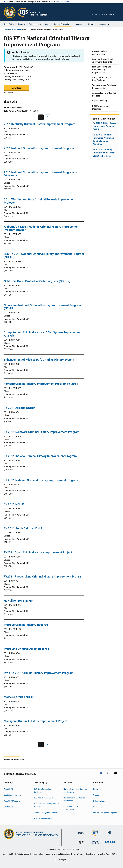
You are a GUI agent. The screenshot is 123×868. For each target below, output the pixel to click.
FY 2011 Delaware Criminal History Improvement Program (42, 432)
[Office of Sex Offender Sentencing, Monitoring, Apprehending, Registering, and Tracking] (110, 844)
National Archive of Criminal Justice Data (75, 790)
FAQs (95, 789)
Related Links (99, 801)
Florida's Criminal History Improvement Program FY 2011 (41, 384)
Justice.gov (62, 860)
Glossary (97, 795)
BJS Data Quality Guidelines (46, 798)
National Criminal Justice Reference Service (74, 799)
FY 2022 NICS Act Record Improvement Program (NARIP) (105, 126)
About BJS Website (12, 801)
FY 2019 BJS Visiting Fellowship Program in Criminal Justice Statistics (103, 139)
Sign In (112, 14)
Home (6, 29)
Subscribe (103, 14)
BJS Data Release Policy (44, 818)
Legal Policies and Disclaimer (58, 854)
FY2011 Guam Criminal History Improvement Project (38, 552)
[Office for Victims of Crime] (95, 844)
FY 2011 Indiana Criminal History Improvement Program (40, 456)
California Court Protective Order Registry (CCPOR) (37, 281)
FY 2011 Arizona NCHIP (19, 408)
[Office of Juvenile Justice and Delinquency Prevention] (81, 844)
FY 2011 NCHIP (14, 504)
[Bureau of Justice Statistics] (95, 836)
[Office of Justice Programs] (10, 12)
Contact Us (92, 14)
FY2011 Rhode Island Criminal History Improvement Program (44, 577)
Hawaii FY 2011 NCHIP (19, 601)
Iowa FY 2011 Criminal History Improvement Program (39, 673)
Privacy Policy (37, 854)
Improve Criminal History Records (26, 625)
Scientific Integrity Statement (46, 812)
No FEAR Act (78, 854)
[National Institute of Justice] (110, 835)
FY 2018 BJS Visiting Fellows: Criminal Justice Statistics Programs (105, 153)
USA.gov (115, 854)
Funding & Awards (16, 29)
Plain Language (23, 854)
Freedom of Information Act (97, 854)
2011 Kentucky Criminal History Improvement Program (40, 124)
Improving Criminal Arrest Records (26, 649)
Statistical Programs (12, 795)
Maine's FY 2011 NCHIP (19, 697)
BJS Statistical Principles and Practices (46, 805)
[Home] (32, 12)
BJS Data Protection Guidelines (42, 790)
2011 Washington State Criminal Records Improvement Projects (40, 201)
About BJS (8, 789)
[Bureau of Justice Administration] (81, 835)
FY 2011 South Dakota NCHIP (23, 528)
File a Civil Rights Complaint (105, 813)
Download (17, 88)
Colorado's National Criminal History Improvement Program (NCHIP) (42, 307)
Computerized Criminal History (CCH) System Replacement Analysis (42, 334)
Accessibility (9, 854)
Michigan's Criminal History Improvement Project (36, 721)
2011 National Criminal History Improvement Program (39, 148)
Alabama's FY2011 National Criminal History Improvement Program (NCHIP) (42, 228)
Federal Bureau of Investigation (71, 808)
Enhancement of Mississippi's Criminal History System (39, 360)
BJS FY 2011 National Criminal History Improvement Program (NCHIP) (44, 255)
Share (119, 16)
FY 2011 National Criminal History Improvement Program (41, 480)
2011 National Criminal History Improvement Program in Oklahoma (40, 174)
